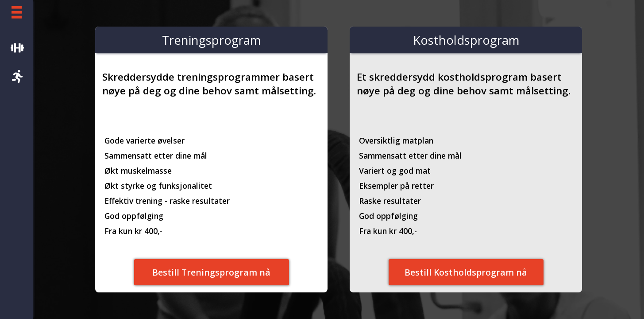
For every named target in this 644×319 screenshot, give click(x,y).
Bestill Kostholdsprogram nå (466, 272)
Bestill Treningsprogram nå (211, 272)
